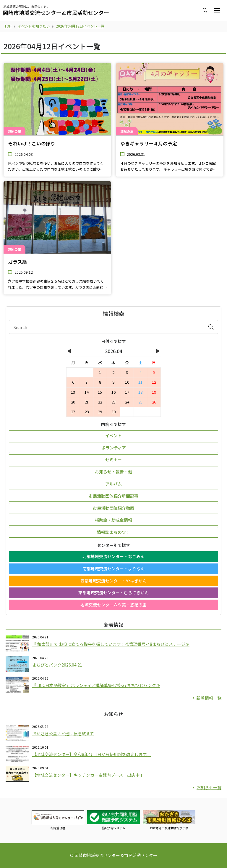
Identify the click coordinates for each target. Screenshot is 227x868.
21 (87, 402)
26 (154, 402)
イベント (113, 435)
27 (73, 412)
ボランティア (114, 448)
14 (87, 392)
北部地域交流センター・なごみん (113, 556)
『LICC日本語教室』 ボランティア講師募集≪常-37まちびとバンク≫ (96, 685)
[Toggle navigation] (217, 10)
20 (73, 402)
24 (127, 402)
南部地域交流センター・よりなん (113, 568)
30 (113, 412)
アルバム (113, 484)
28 (87, 412)
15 (100, 392)
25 (140, 402)
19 (154, 392)
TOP (8, 26)
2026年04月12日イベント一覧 (80, 26)
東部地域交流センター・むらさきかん (113, 592)
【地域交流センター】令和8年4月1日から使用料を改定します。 (91, 754)
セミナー (113, 459)
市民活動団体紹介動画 (113, 508)
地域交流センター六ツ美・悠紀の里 (113, 605)
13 (73, 392)
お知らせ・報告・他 (113, 472)
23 (113, 402)
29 (100, 412)
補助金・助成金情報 (113, 520)
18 (140, 392)
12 (154, 382)
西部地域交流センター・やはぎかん (113, 581)
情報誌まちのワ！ (113, 532)
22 (100, 402)
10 (127, 382)
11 (140, 382)
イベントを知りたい (34, 26)
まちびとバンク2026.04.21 (57, 665)
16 (113, 392)
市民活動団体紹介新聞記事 (113, 496)
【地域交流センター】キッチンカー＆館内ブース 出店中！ (88, 775)
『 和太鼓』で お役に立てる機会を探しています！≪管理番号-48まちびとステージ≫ (111, 644)
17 (127, 392)
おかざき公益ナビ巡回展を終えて (63, 734)
